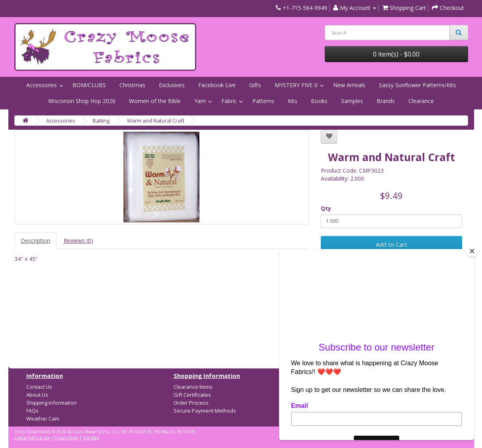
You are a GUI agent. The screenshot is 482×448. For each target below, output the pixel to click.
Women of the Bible (155, 101)
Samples (352, 101)
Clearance (421, 101)
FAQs (32, 411)
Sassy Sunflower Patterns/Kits (418, 85)
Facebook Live (217, 85)
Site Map (91, 438)
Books (319, 101)
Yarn (200, 101)
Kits (293, 101)
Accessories (42, 85)
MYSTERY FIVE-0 (296, 85)
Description (35, 241)
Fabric (229, 101)
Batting (101, 121)
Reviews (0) (78, 241)
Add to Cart (391, 244)
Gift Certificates (192, 395)
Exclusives (172, 85)
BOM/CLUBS (89, 85)
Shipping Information (52, 403)
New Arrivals (349, 85)
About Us (37, 395)
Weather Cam (43, 419)
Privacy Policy (66, 438)
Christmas (132, 85)
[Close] (472, 251)
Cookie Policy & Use (32, 438)
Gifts (255, 85)
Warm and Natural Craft (156, 121)
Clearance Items (193, 387)
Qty (326, 208)
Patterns (263, 101)
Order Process (191, 403)
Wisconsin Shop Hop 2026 (82, 101)
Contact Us (39, 387)
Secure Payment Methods (205, 411)
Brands (386, 101)
